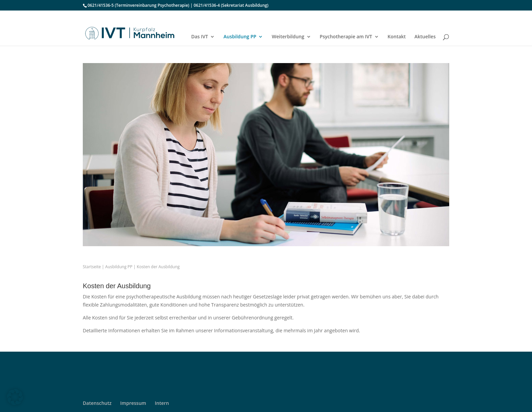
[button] (15, 397)
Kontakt (397, 37)
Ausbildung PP (240, 37)
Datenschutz (97, 403)
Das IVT (199, 37)
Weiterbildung (288, 37)
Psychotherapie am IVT (346, 37)
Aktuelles (425, 37)
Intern (162, 403)
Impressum (133, 403)
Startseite (92, 267)
